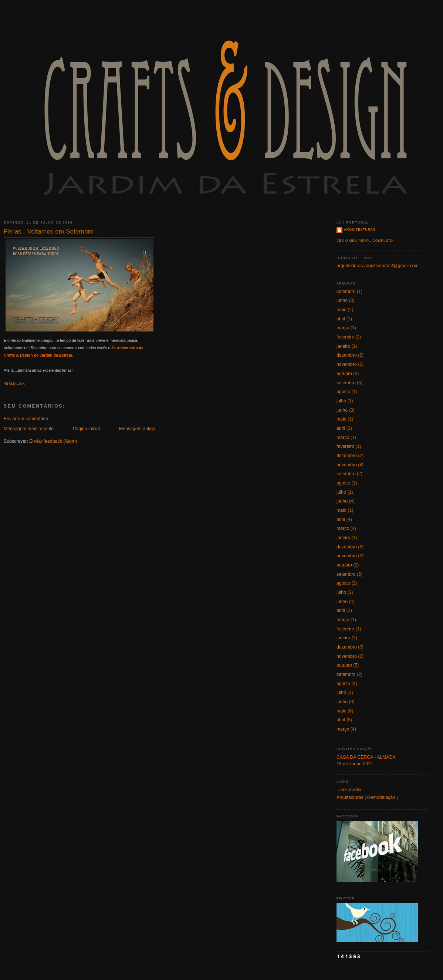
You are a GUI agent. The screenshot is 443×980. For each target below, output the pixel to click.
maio (341, 310)
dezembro (347, 355)
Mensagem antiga (137, 429)
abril (341, 319)
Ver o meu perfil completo (365, 241)
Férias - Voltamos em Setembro (49, 231)
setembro (346, 292)
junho (342, 300)
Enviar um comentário (26, 419)
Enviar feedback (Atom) (53, 441)
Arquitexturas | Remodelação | (367, 797)
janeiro (343, 346)
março (343, 328)
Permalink (14, 384)
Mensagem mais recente (29, 429)
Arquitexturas (360, 229)
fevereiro (345, 337)
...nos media (349, 790)
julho (341, 401)
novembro (347, 364)
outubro (344, 374)
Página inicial (86, 429)
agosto (343, 392)
